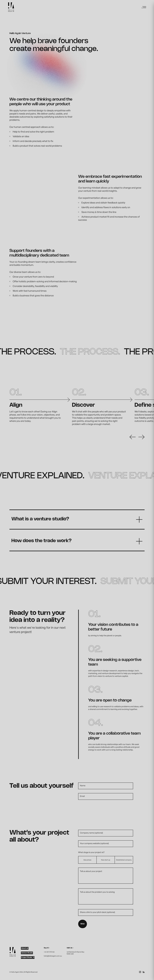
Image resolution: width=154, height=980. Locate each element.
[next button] (141, 437)
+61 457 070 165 (49, 952)
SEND (83, 924)
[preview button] (134, 437)
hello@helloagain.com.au (53, 956)
